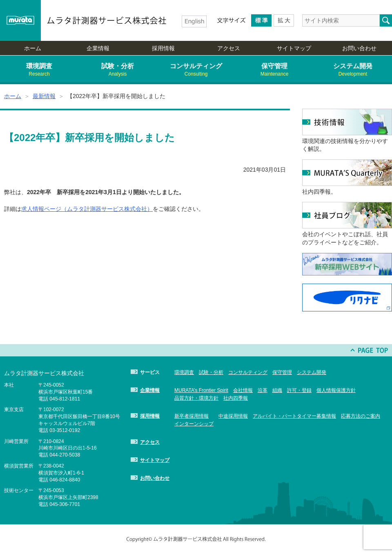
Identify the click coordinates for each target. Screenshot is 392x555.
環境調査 (39, 70)
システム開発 (353, 70)
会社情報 (243, 390)
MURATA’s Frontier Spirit (201, 390)
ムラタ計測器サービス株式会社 (107, 20)
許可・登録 (299, 390)
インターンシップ (194, 424)
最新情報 (44, 96)
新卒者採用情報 (192, 416)
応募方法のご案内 (361, 416)
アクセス (229, 48)
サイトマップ (294, 48)
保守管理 (274, 70)
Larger (284, 20)
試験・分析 (118, 70)
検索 (386, 20)
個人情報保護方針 (336, 390)
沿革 (263, 390)
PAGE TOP (370, 350)
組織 (277, 390)
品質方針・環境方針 (196, 398)
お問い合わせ (359, 48)
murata (20, 20)
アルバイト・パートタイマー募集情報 (294, 416)
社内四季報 (236, 398)
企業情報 (98, 48)
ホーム (33, 48)
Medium (261, 20)
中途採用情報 (233, 416)
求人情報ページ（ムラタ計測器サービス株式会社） (87, 209)
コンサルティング (196, 70)
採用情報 (163, 48)
